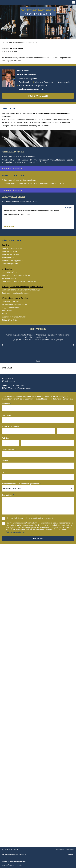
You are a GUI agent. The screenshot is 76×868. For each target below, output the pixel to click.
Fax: (3, 472)
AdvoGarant (7, 311)
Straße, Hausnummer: (11, 426)
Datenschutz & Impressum (65, 850)
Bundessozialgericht (10, 264)
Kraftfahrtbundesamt (10, 308)
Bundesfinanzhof (9, 258)
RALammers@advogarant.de (19, 388)
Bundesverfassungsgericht (12, 248)
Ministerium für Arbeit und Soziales (16, 275)
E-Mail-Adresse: (9, 449)
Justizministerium (9, 278)
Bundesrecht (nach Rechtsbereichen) (16, 293)
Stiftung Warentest (9, 320)
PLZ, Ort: (5, 438)
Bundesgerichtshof (9, 251)
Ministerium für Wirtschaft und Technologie (19, 282)
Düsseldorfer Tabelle (10, 301)
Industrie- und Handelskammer (14, 317)
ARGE (4, 314)
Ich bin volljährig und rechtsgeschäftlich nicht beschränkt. (28, 518)
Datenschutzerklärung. (15, 532)
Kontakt (71, 854)
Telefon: (5, 461)
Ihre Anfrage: (8, 495)
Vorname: (7, 404)
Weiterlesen (9, 226)
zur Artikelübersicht (13, 169)
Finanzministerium (10, 272)
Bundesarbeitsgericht (10, 254)
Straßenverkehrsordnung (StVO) (14, 304)
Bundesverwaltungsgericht (12, 261)
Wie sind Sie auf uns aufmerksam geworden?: (21, 484)
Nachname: (7, 415)
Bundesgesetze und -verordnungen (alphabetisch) (21, 290)
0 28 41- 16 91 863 (16, 385)
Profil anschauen (38, 96)
